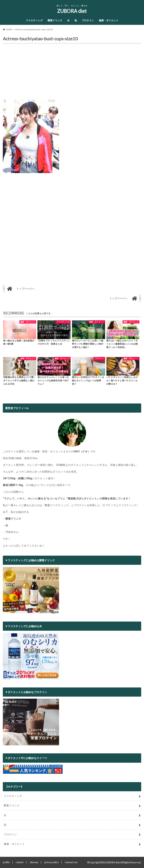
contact (20, 862)
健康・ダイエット (109, 20)
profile (6, 862)
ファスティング (34, 20)
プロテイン (88, 20)
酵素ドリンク (55, 20)
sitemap (34, 862)
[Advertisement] (72, 73)
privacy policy (51, 862)
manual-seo (71, 862)
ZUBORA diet (72, 11)
